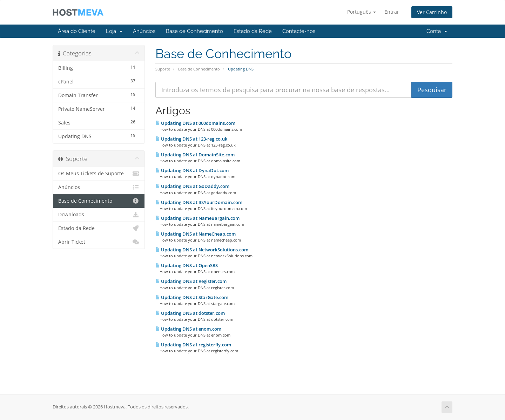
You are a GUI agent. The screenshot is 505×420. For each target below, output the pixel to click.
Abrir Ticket (99, 242)
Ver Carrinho (432, 12)
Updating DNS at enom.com (188, 329)
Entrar (392, 12)
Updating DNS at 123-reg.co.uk (191, 139)
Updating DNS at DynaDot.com (192, 170)
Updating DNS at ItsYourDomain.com (199, 202)
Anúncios (144, 31)
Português (362, 12)
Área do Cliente (77, 31)
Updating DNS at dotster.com (190, 313)
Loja (114, 31)
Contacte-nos (299, 31)
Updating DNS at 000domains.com (195, 123)
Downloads (99, 215)
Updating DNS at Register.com (191, 281)
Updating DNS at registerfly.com (193, 345)
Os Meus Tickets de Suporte (99, 174)
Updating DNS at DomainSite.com (195, 155)
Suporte (163, 69)
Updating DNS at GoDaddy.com (192, 186)
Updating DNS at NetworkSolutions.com (202, 250)
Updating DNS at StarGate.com (192, 297)
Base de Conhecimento (194, 31)
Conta (437, 31)
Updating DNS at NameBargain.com (197, 218)
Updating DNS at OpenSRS (187, 265)
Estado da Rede (253, 31)
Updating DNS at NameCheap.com (196, 234)
